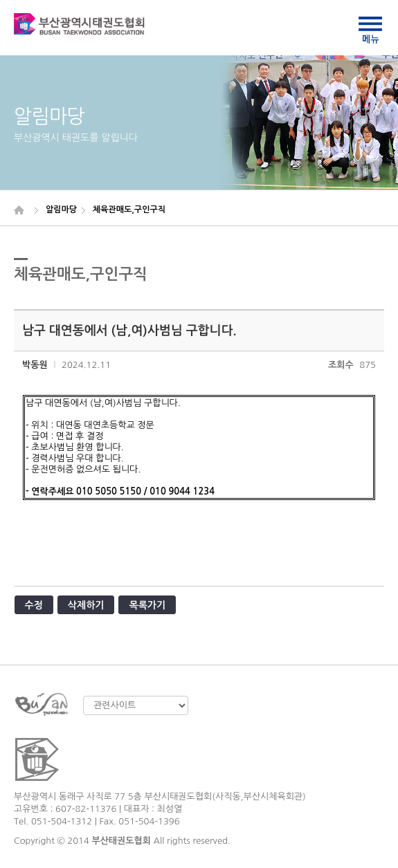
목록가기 (147, 605)
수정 (34, 605)
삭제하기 (86, 605)
